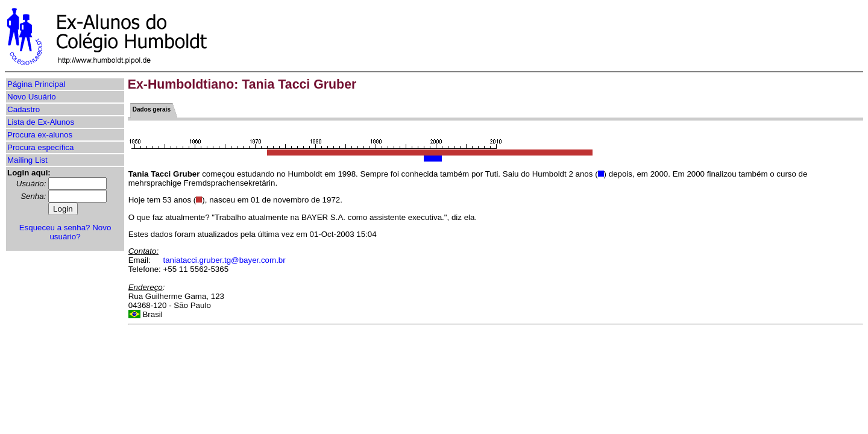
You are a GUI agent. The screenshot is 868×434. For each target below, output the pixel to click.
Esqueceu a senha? (55, 228)
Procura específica (40, 147)
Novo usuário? (80, 232)
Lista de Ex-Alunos (41, 122)
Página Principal (36, 84)
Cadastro (24, 109)
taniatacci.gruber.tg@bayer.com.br (225, 260)
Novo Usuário (32, 97)
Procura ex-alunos (40, 135)
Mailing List (27, 160)
